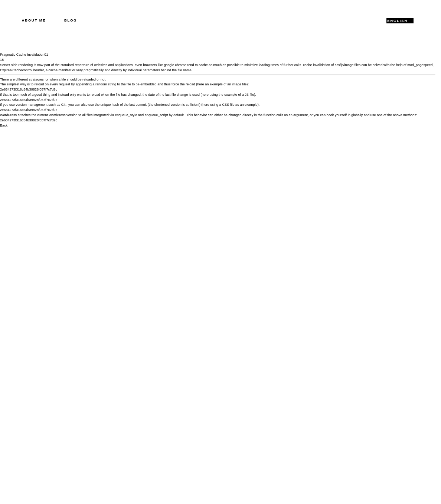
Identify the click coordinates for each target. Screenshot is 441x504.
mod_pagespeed (420, 65)
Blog (71, 20)
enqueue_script (156, 115)
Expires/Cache (11, 70)
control (27, 70)
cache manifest (60, 70)
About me (34, 20)
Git (63, 105)
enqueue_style (126, 115)
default (179, 115)
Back (4, 125)
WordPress (8, 115)
